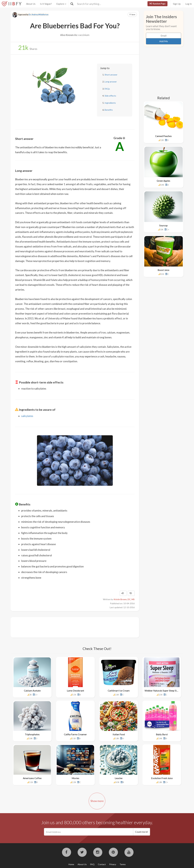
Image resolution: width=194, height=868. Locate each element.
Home (71, 864)
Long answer (111, 82)
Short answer (111, 75)
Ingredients (110, 103)
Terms (123, 864)
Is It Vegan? (46, 4)
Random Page (157, 4)
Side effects (110, 96)
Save (132, 14)
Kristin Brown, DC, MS (124, 599)
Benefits (109, 110)
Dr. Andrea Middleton (38, 15)
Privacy (113, 864)
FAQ (92, 864)
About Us (31, 4)
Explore (61, 4)
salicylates (27, 416)
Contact (102, 864)
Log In (189, 4)
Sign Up (177, 4)
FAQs (107, 89)
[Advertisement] (70, 627)
